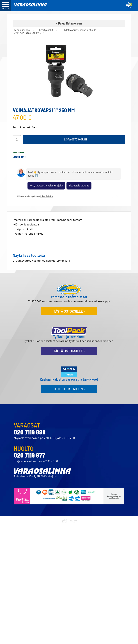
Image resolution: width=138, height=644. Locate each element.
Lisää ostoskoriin (75, 139)
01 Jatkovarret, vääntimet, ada (79, 30)
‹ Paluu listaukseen (69, 23)
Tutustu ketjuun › (69, 389)
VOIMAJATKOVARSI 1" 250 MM (30, 33)
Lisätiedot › (19, 157)
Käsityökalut (46, 30)
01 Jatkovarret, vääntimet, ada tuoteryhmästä (41, 260)
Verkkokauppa (22, 30)
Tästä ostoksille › (69, 311)
